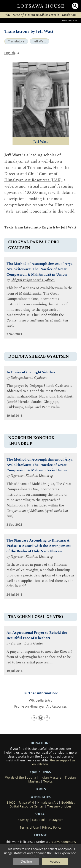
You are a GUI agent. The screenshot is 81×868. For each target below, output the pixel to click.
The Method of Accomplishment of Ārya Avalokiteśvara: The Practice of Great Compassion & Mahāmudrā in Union (39, 269)
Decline (26, 861)
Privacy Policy (52, 828)
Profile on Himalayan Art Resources (40, 706)
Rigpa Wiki (26, 803)
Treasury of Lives (59, 806)
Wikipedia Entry (41, 700)
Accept (55, 861)
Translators (16, 41)
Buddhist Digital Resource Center (42, 804)
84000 (11, 803)
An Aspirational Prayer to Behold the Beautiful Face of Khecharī (37, 635)
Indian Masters (50, 778)
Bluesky (23, 820)
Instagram (56, 820)
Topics (48, 781)
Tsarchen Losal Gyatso (27, 644)
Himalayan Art (48, 803)
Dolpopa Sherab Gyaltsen (29, 378)
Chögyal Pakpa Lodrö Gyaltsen (33, 280)
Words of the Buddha (21, 778)
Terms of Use (29, 828)
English (10, 53)
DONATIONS (40, 743)
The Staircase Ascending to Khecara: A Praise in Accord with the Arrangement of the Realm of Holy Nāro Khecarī (39, 546)
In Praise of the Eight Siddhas (31, 372)
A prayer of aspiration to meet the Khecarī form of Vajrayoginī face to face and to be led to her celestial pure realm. (39, 657)
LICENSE (40, 835)
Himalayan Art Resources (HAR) (33, 180)
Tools (40, 789)
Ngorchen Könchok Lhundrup (32, 476)
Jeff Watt (40, 41)
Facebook (39, 820)
